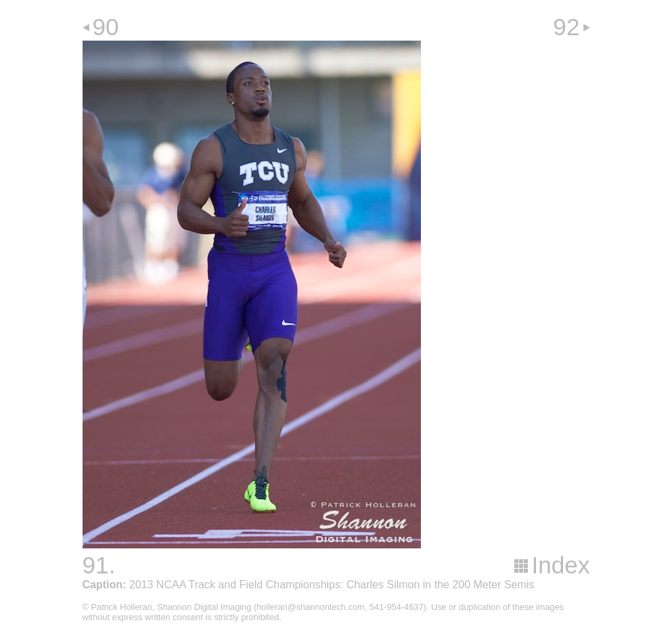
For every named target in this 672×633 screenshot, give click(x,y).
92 (566, 27)
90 (106, 27)
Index (560, 565)
